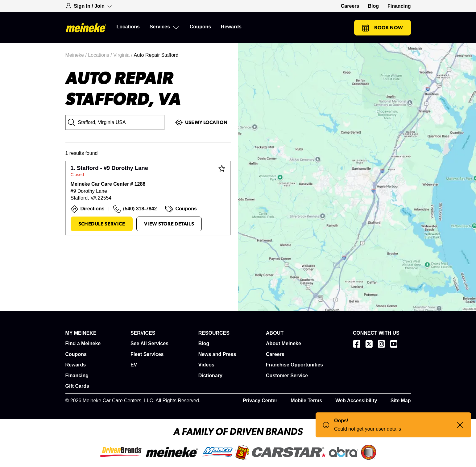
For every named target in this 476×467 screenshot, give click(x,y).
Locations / (101, 55)
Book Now (382, 28)
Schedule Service (102, 224)
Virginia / (123, 55)
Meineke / (77, 55)
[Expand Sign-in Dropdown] (89, 6)
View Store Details (169, 224)
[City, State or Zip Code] (115, 122)
